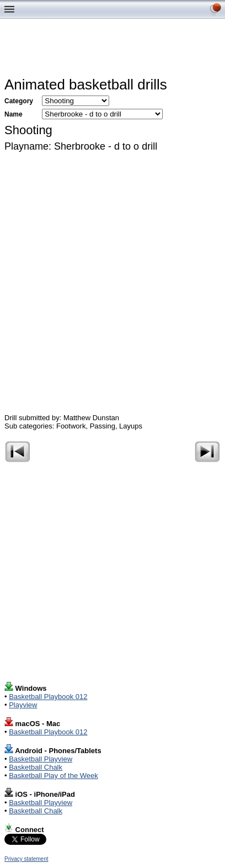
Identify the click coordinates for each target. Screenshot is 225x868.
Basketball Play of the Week (53, 776)
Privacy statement (26, 859)
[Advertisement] (115, 50)
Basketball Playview (41, 759)
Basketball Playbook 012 (48, 697)
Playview (23, 705)
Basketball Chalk (36, 767)
